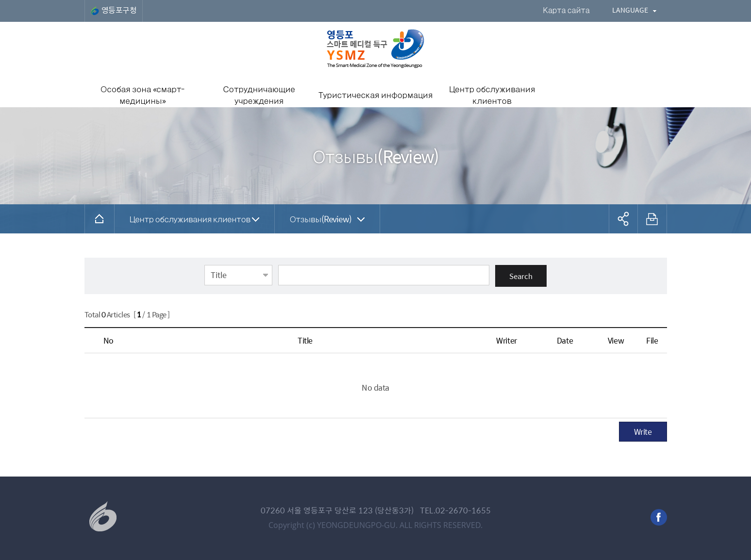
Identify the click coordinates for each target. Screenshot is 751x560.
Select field (205, 264)
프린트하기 (652, 219)
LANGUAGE (630, 10)
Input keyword (278, 264)
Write (643, 431)
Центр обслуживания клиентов (190, 219)
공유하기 (623, 219)
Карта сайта (566, 10)
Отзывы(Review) (321, 219)
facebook (659, 517)
